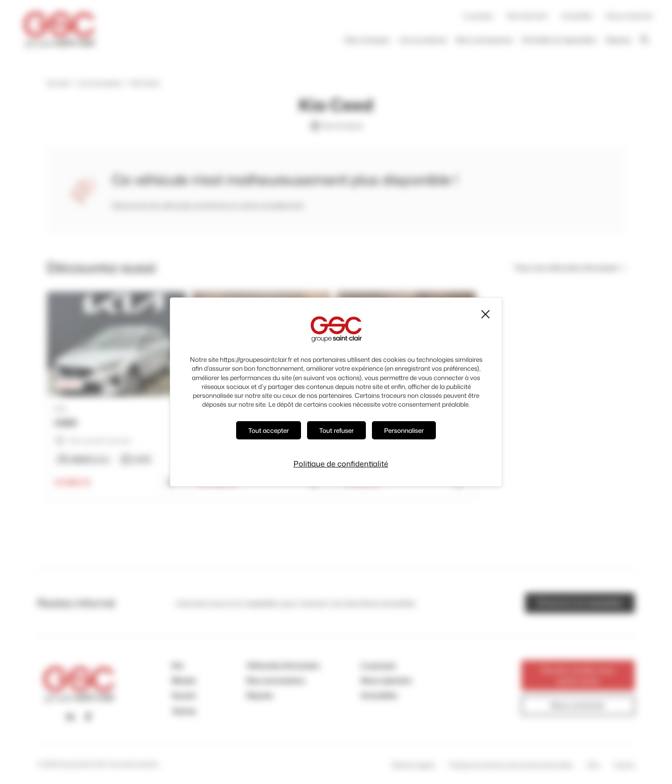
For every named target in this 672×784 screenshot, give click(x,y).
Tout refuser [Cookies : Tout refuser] (336, 430)
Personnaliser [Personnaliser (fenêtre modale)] (404, 430)
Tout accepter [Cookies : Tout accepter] (269, 430)
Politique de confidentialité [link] (341, 464)
